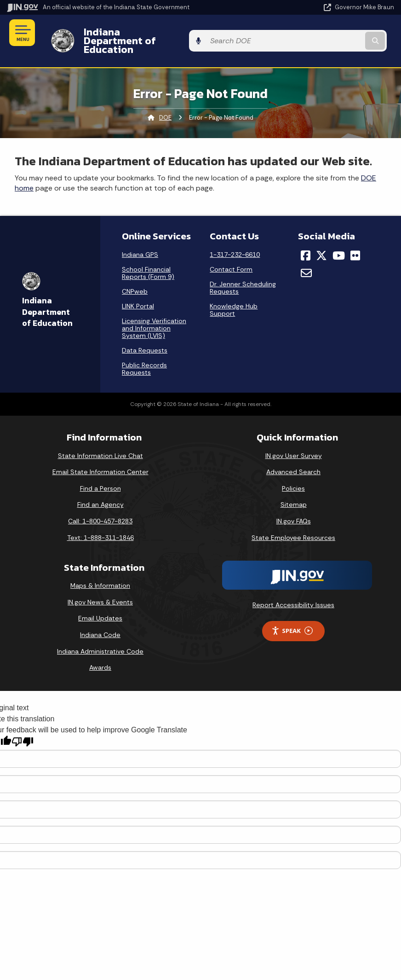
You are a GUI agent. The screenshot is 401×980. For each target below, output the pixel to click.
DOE (165, 101)
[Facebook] (306, 239)
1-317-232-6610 (235, 238)
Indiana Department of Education (156, 33)
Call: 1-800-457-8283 (100, 505)
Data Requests (145, 334)
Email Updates (100, 603)
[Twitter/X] (321, 239)
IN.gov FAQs (294, 505)
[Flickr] (355, 239)
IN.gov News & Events (100, 586)
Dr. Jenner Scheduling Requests (243, 272)
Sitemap (294, 489)
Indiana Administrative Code (100, 635)
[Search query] (337, 33)
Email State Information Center (100, 456)
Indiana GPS (140, 238)
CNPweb (135, 275)
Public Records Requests (144, 353)
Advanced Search (293, 456)
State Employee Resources (293, 522)
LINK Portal (138, 290)
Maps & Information (100, 570)
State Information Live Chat (100, 440)
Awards (100, 652)
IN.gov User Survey (294, 440)
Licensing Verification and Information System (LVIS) (154, 312)
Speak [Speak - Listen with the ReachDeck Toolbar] (292, 615)
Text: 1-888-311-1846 (100, 522)
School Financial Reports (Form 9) (148, 257)
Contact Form (231, 253)
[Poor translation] (23, 726)
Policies (293, 472)
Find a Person (100, 472)
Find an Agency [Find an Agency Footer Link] (100, 489)
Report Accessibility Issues (293, 589)
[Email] (306, 257)
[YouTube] (339, 239)
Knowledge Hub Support (234, 294)
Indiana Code (100, 619)
